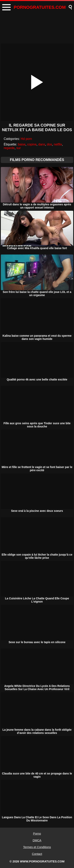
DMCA (37, 840)
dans (42, 144)
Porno (37, 833)
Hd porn (26, 139)
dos (50, 144)
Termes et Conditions (37, 847)
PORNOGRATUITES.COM (40, 7)
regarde (9, 148)
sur (19, 148)
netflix (58, 144)
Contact (37, 854)
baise (22, 144)
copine (32, 144)
